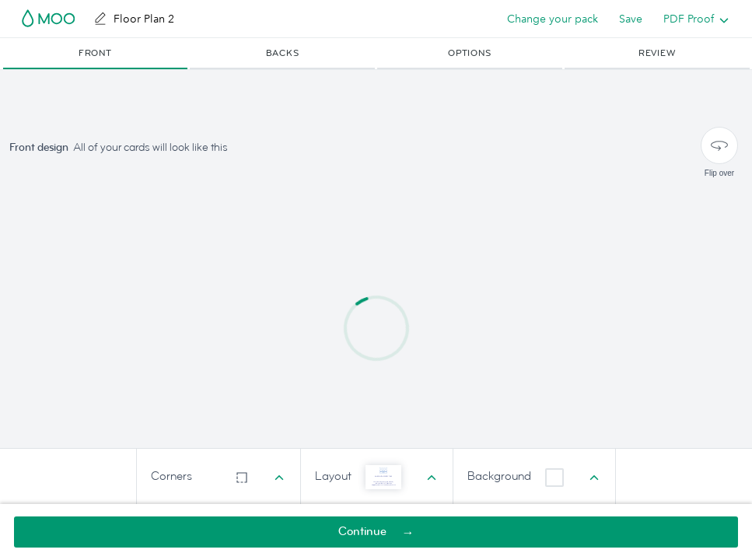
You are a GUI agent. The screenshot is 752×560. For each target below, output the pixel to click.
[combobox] (219, 477)
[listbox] (693, 19)
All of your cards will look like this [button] (150, 147)
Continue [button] (362, 532)
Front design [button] (39, 147)
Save (631, 19)
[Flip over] (719, 145)
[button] (96, 54)
